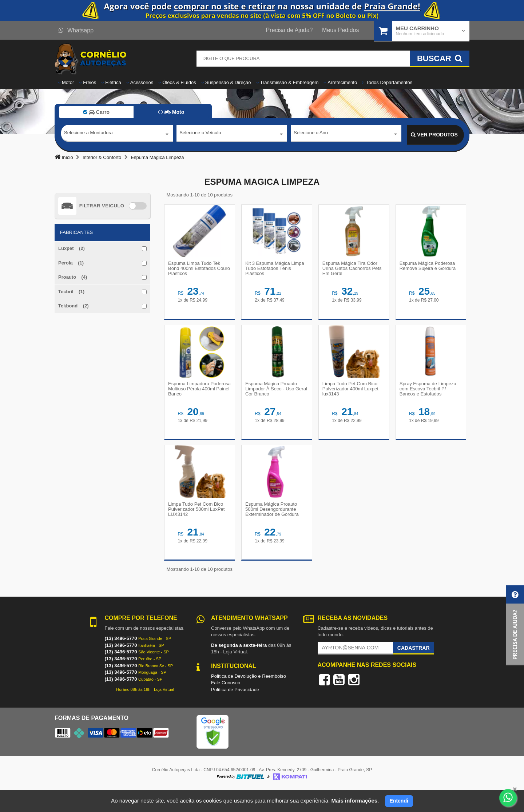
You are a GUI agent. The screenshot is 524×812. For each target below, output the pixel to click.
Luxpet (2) (72, 248)
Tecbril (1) (71, 292)
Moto (171, 112)
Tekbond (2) (74, 306)
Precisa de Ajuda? (289, 30)
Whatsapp (76, 30)
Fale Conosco (226, 704)
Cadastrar (414, 669)
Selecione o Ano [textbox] (311, 134)
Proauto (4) (73, 277)
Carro (96, 112)
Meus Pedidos (340, 30)
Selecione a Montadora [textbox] (88, 134)
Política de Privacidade (235, 711)
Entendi (399, 801)
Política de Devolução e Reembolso (249, 697)
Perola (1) (71, 263)
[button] (515, 626)
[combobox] (117, 135)
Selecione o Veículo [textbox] (200, 134)
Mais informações (354, 801)
